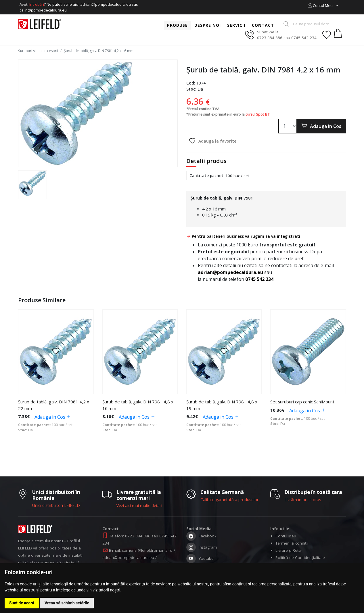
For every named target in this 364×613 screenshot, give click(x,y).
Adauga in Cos (321, 126)
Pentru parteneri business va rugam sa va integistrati (243, 236)
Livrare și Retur (289, 552)
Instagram (202, 549)
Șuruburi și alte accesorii (38, 51)
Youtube (200, 561)
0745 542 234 (259, 279)
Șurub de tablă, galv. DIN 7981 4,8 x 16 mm (138, 406)
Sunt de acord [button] (22, 603)
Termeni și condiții (292, 545)
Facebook (201, 538)
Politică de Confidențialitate (300, 559)
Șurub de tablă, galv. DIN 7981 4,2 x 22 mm (54, 406)
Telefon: (117, 537)
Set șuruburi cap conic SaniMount (302, 403)
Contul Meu (286, 537)
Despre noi (208, 25)
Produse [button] (177, 25)
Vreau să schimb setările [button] (67, 603)
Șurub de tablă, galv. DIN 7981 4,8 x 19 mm (222, 406)
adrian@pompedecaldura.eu (230, 272)
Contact (263, 25)
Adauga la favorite (212, 141)
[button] (323, 5)
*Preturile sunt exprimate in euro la (228, 114)
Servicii (236, 25)
